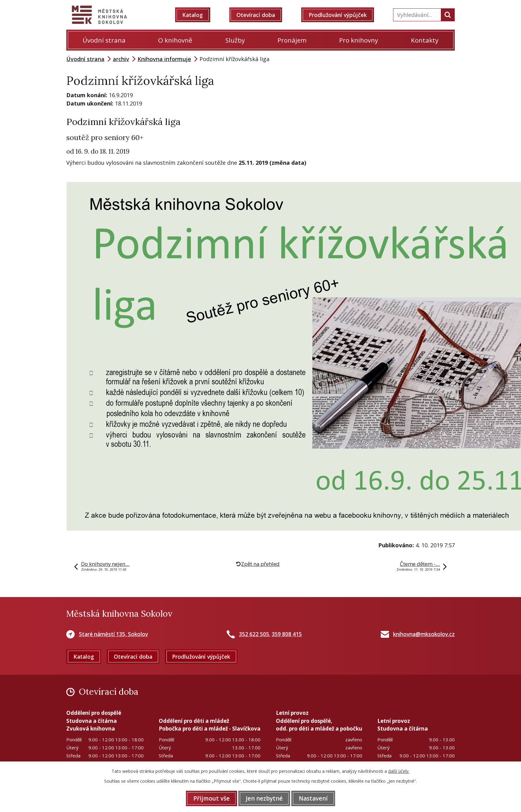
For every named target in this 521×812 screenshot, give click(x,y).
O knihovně (175, 40)
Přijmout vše (209, 798)
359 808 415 (287, 634)
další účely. (399, 771)
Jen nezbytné (264, 798)
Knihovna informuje (164, 59)
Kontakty (425, 40)
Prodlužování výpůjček (340, 15)
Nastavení (316, 798)
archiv (121, 59)
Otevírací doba (257, 15)
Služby (235, 40)
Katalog (195, 15)
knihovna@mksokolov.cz (424, 634)
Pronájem (292, 40)
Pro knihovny (359, 40)
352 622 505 (254, 634)
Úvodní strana (104, 40)
